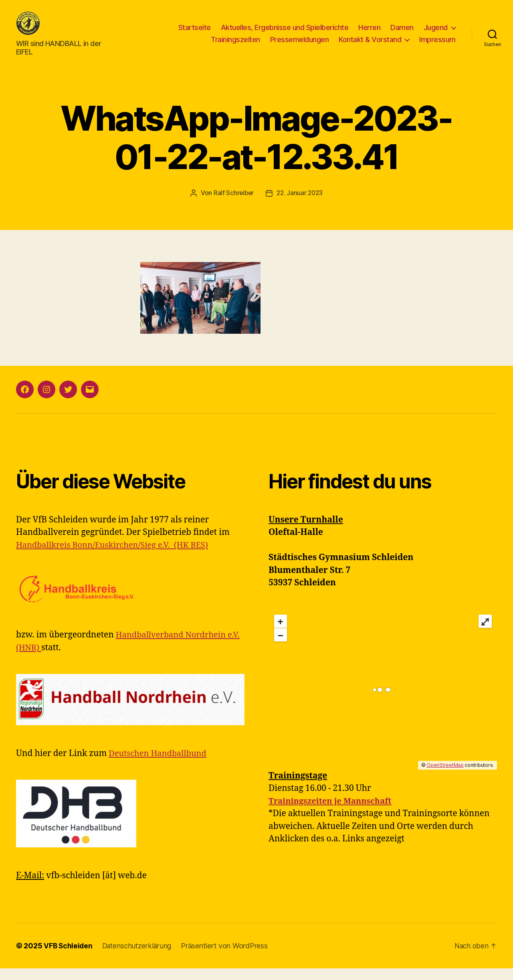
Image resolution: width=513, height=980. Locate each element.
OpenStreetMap (445, 777)
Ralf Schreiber (233, 205)
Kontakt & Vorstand (370, 45)
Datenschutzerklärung (139, 957)
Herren (369, 33)
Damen (402, 33)
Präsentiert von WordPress (228, 957)
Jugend (436, 33)
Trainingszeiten (235, 45)
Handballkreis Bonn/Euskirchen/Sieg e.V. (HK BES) (117, 557)
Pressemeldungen (300, 45)
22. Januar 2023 (300, 205)
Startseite (195, 33)
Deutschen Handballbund (160, 765)
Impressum (437, 45)
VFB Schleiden (69, 957)
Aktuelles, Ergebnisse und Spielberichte (285, 33)
